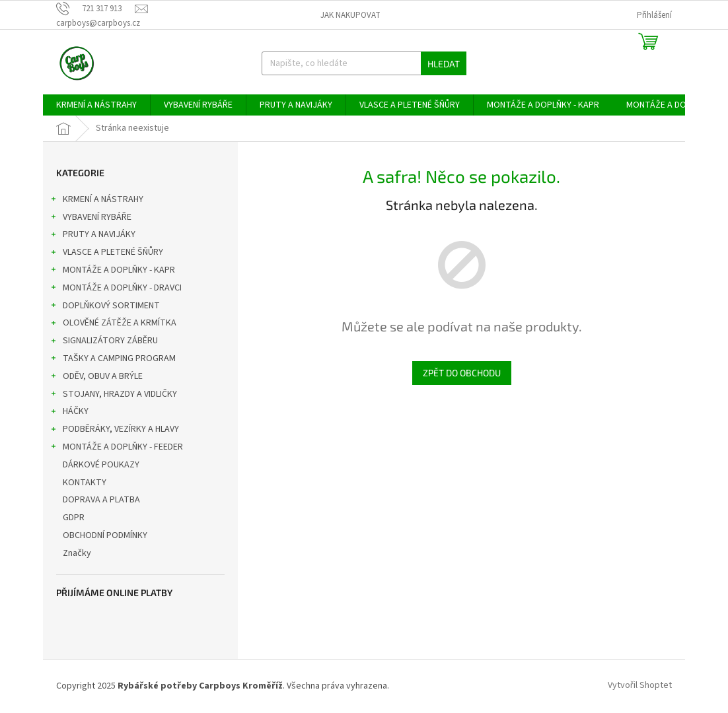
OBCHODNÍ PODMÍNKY (106, 535)
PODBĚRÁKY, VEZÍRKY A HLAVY (114, 430)
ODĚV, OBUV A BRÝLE (96, 378)
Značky (77, 553)
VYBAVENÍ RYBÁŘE (91, 219)
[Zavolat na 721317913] (95, 9)
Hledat (444, 64)
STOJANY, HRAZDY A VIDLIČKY (113, 395)
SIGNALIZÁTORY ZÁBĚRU (104, 342)
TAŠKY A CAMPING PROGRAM (113, 360)
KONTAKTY (86, 483)
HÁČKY (69, 413)
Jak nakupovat (350, 15)
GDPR (75, 518)
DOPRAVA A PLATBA (102, 500)
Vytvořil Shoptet (640, 686)
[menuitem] (96, 105)
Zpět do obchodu (462, 373)
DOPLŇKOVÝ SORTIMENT (105, 307)
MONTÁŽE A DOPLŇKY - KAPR (112, 271)
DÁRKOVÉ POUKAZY (102, 465)
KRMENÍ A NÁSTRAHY (96, 201)
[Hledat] (364, 63)
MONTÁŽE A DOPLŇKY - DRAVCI (116, 289)
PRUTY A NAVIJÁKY (92, 236)
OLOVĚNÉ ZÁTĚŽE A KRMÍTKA (113, 324)
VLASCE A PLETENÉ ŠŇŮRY (106, 254)
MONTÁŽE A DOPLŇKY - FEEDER (116, 448)
